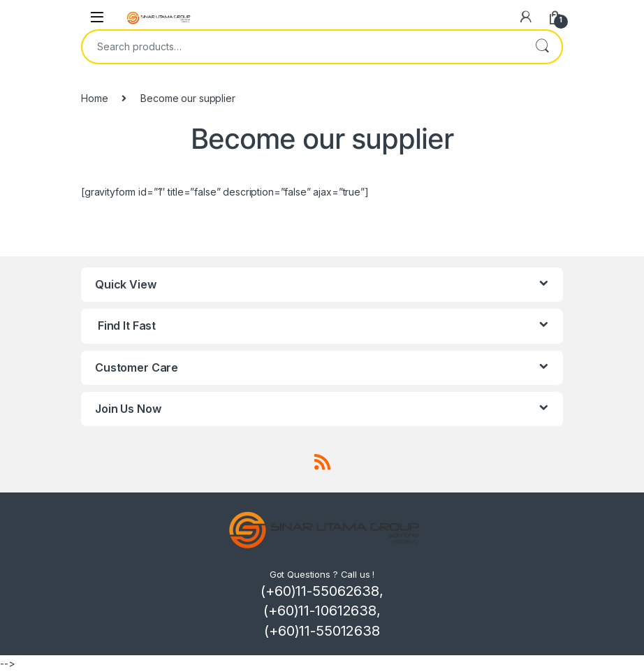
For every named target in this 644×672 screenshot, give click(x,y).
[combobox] (302, 47)
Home (94, 98)
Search (542, 47)
